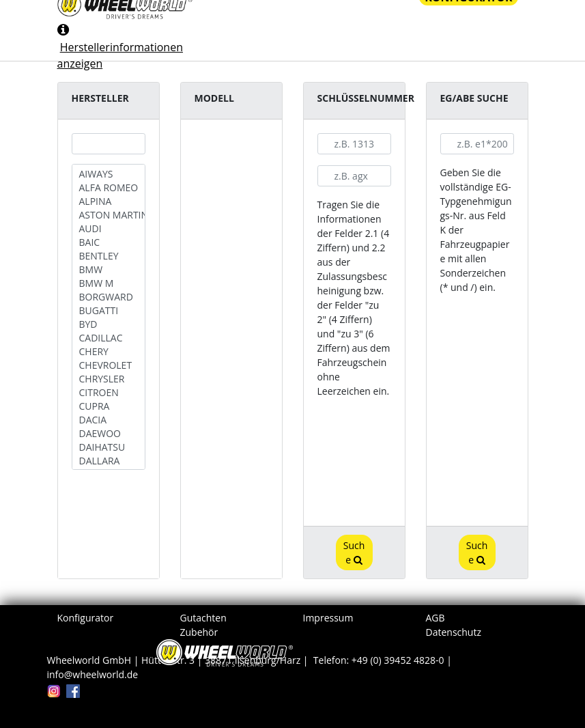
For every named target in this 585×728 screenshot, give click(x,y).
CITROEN (109, 393)
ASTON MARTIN (109, 215)
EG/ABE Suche (474, 98)
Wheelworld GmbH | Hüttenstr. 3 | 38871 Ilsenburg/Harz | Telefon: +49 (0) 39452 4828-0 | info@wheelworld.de (251, 667)
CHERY (109, 352)
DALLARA (109, 461)
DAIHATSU (109, 447)
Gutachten (203, 618)
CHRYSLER (109, 379)
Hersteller (100, 98)
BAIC (109, 242)
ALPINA (109, 201)
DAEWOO (109, 434)
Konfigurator (86, 618)
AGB (436, 618)
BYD (109, 324)
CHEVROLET (109, 365)
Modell (214, 98)
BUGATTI (109, 311)
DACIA (109, 420)
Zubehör (199, 632)
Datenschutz (454, 632)
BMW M (109, 283)
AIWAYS (109, 174)
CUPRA (109, 406)
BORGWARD (109, 297)
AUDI (109, 229)
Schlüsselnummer (366, 98)
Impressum (328, 618)
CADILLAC (109, 338)
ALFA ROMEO (109, 188)
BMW (109, 270)
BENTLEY (109, 256)
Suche (354, 552)
